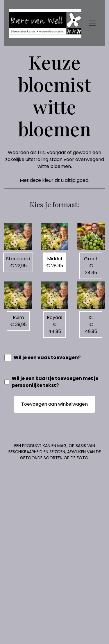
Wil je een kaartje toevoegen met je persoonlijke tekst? (55, 382)
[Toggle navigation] (92, 23)
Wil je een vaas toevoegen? (47, 357)
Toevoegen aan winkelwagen (54, 404)
